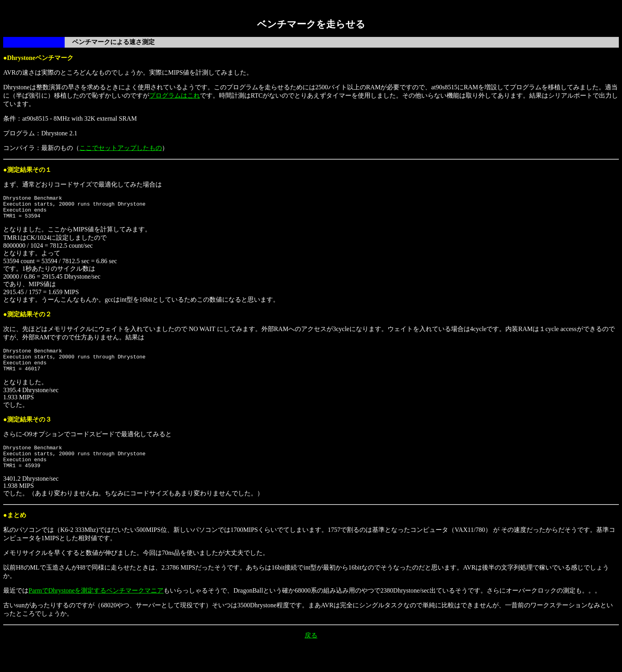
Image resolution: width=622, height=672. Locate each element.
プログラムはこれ (175, 95)
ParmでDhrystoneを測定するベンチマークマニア (96, 605)
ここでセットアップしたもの (121, 148)
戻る (311, 650)
